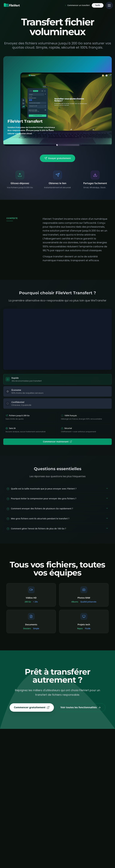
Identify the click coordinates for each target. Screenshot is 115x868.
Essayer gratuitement (57, 158)
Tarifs (98, 5)
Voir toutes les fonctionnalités (81, 707)
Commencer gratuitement (32, 707)
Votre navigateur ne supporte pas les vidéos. (58, 339)
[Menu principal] (109, 5)
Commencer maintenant (57, 442)
